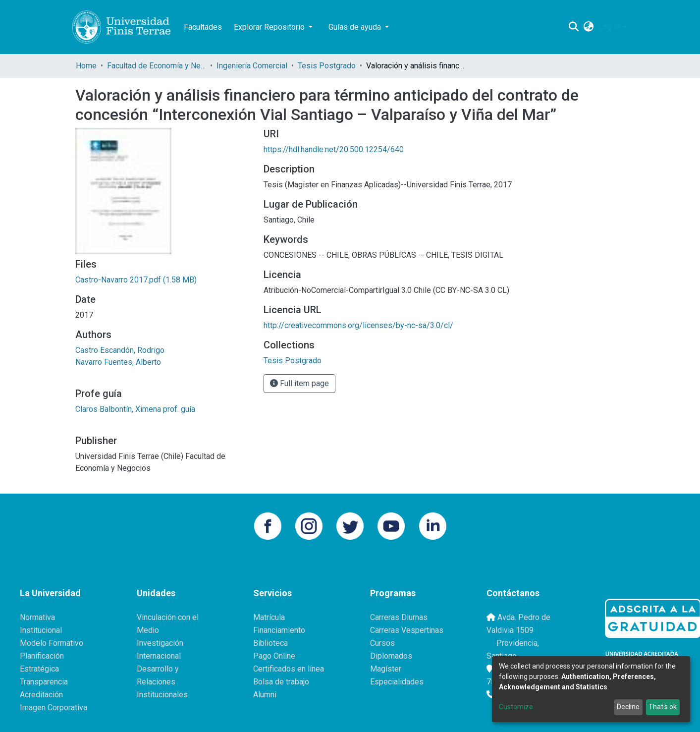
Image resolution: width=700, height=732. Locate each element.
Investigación (160, 643)
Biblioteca (270, 643)
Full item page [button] (299, 383)
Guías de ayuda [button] (356, 27)
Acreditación (41, 695)
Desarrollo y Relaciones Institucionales (162, 682)
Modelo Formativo (52, 643)
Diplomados (391, 656)
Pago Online (274, 656)
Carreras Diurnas (399, 617)
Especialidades (397, 682)
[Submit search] (573, 27)
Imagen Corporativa (54, 707)
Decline (628, 707)
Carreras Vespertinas (407, 630)
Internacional (159, 656)
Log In (609, 27)
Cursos (382, 643)
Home (86, 66)
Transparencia (44, 682)
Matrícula (269, 617)
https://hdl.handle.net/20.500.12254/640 (334, 149)
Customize (516, 707)
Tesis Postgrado (327, 66)
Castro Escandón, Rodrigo (120, 350)
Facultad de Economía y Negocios (157, 66)
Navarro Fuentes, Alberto (118, 362)
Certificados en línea (289, 669)
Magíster (386, 669)
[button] (588, 27)
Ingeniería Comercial (252, 66)
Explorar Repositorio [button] (270, 27)
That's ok (663, 707)
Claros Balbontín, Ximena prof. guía (135, 409)
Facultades (203, 27)
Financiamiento (279, 630)
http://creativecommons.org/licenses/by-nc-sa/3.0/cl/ (358, 325)
